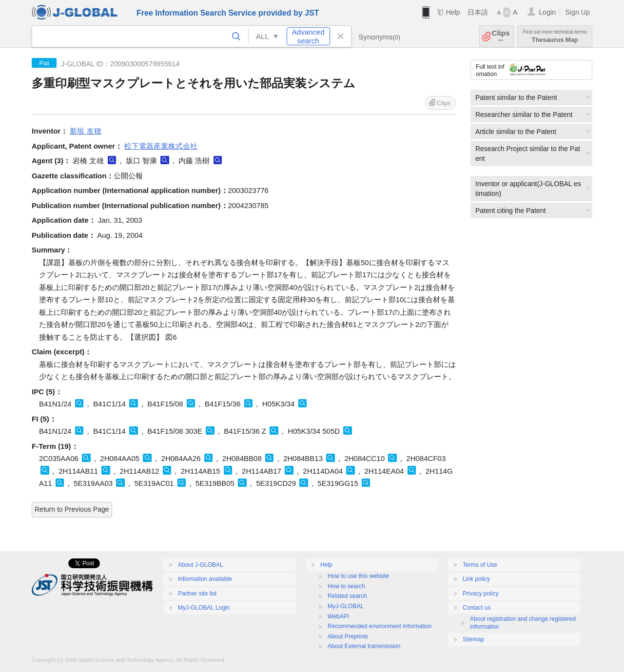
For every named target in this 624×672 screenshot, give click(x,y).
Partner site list (197, 594)
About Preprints (348, 636)
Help (453, 12)
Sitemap (473, 639)
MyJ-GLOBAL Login (204, 608)
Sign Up (577, 12)
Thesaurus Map (555, 36)
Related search (347, 596)
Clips (501, 36)
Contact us (477, 608)
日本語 (478, 12)
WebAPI (338, 616)
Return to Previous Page (72, 509)
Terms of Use (480, 565)
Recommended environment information (380, 626)
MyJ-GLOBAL (346, 606)
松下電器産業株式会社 (161, 146)
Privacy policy (480, 594)
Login (547, 12)
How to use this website (358, 576)
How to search (346, 586)
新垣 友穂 (85, 131)
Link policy (476, 579)
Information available (205, 579)
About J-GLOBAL (201, 565)
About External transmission (364, 646)
